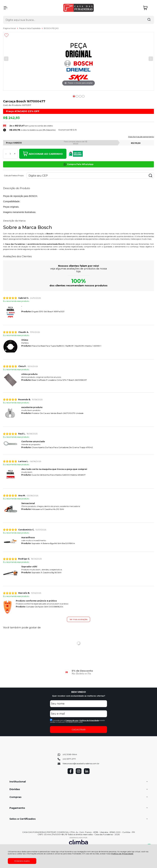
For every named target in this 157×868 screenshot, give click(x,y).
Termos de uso (72, 720)
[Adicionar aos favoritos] (6, 35)
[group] (78, 672)
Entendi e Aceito (22, 861)
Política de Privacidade (122, 854)
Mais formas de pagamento (141, 137)
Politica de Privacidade (89, 720)
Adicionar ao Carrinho (43, 154)
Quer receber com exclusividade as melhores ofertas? (79, 696)
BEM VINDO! (79, 692)
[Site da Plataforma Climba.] (78, 841)
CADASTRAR (79, 730)
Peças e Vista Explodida (30, 28)
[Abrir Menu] (6, 8)
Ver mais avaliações (78, 619)
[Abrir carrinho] (148, 8)
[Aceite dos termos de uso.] (51, 720)
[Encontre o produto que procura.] (149, 20)
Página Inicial (10, 28)
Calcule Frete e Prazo (14, 176)
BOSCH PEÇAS (51, 28)
